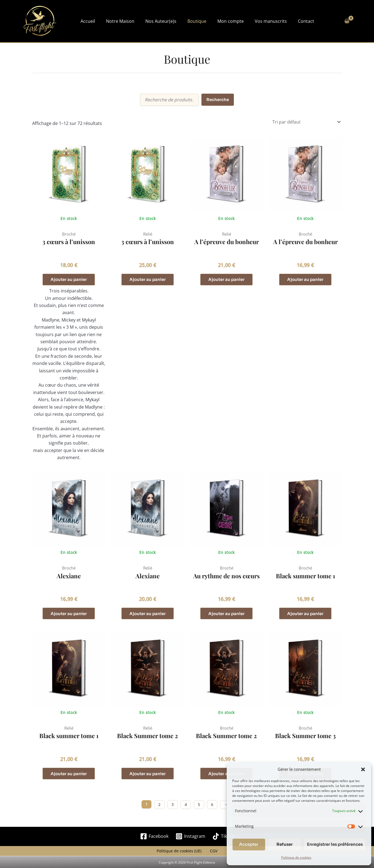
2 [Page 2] (159, 807)
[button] (363, 767)
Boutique (187, 21)
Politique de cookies (296, 857)
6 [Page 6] (212, 807)
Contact (281, 21)
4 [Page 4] (186, 807)
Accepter (249, 844)
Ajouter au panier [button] (69, 280)
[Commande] (306, 122)
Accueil (92, 21)
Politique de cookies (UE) (181, 855)
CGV (212, 855)
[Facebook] (154, 839)
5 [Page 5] (199, 807)
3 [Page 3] (173, 807)
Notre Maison (120, 21)
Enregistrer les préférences (335, 844)
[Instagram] (190, 839)
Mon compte (215, 21)
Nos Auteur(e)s (156, 21)
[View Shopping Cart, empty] (347, 21)
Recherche (218, 100)
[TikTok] (223, 839)
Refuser (285, 844)
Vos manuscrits (251, 21)
